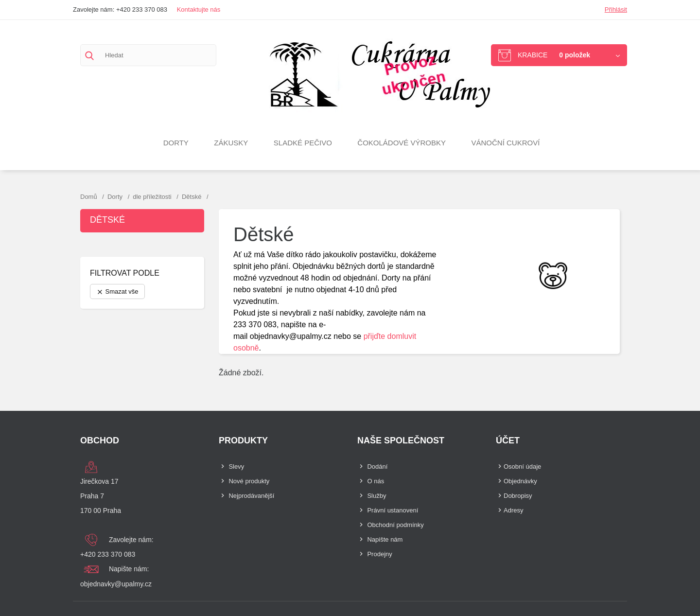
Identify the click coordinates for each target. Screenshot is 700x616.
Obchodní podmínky (395, 525)
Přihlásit (616, 9)
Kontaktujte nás (199, 9)
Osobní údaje (522, 466)
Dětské (107, 220)
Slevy (236, 466)
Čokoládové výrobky (402, 143)
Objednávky (520, 481)
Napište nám (385, 539)
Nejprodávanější (251, 496)
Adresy (513, 510)
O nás (376, 481)
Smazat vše (117, 292)
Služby (376, 496)
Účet (508, 440)
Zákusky (231, 143)
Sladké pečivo (303, 143)
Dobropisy (518, 496)
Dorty (176, 143)
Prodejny (379, 554)
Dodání (377, 466)
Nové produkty (249, 481)
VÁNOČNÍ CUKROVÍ (506, 143)
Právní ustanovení (393, 510)
